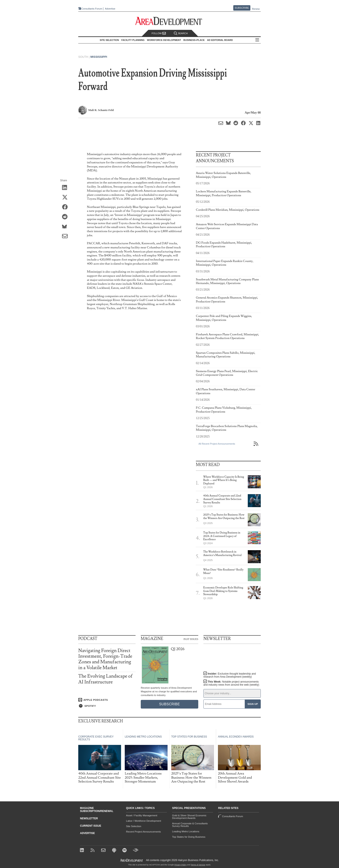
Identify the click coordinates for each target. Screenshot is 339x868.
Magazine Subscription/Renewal (97, 810)
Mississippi (99, 57)
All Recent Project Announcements (217, 444)
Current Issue (91, 826)
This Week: (231, 683)
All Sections (257, 40)
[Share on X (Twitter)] (66, 198)
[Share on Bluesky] (66, 227)
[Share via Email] (66, 236)
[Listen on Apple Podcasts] (107, 700)
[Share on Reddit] (66, 217)
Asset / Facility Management (142, 815)
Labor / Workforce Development (144, 821)
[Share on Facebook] (66, 207)
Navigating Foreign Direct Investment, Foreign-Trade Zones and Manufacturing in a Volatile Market (105, 659)
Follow (159, 33)
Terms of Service (198, 865)
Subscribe (242, 8)
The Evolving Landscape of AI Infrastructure (105, 679)
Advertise (110, 9)
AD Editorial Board (220, 40)
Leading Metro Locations (186, 831)
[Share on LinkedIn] (66, 188)
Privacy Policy (181, 865)
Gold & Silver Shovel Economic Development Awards (189, 817)
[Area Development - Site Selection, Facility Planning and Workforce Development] (170, 21)
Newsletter (89, 818)
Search (181, 33)
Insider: (230, 675)
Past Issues (191, 639)
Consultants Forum (92, 9)
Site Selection (134, 826)
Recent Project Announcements (143, 832)
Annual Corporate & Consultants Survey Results (190, 825)
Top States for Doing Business (189, 837)
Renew (256, 9)
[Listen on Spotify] (107, 706)
